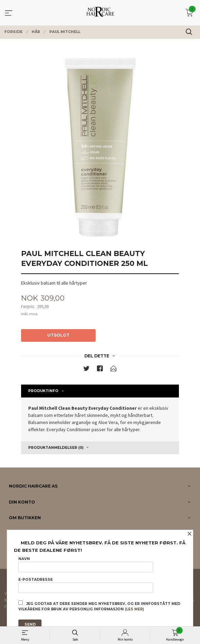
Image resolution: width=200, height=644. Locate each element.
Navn (86, 564)
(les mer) (134, 609)
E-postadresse (86, 585)
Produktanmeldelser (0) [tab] (56, 448)
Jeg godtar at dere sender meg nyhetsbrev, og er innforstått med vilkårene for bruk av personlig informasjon (99, 606)
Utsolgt (58, 335)
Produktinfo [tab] (43, 391)
